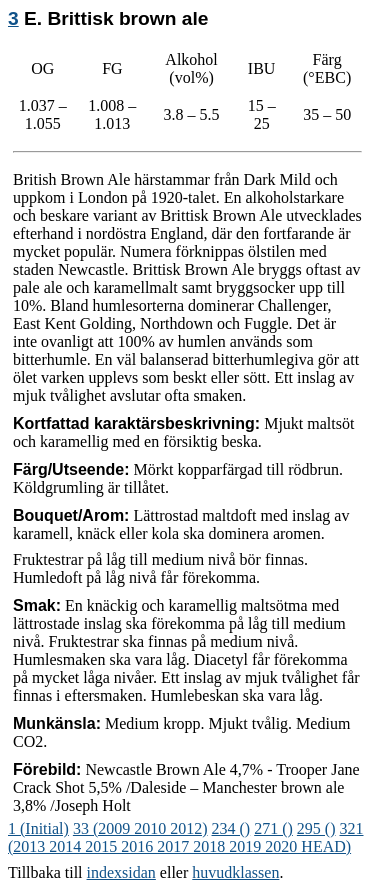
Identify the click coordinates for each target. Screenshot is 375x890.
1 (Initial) (38, 828)
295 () (316, 828)
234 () (231, 828)
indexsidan (121, 872)
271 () (273, 828)
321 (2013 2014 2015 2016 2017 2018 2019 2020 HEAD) (186, 837)
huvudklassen (235, 872)
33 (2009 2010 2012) (140, 828)
